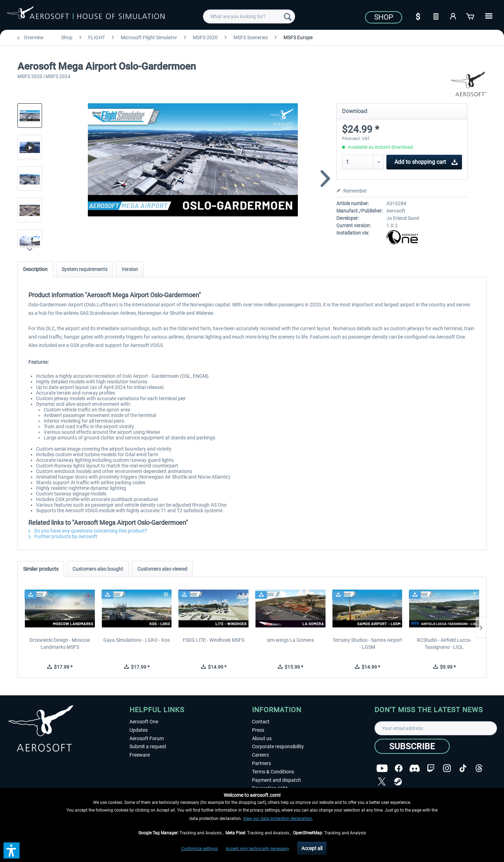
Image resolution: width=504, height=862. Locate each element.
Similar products (41, 569)
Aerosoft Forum (147, 738)
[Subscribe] (412, 746)
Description (35, 269)
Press (258, 730)
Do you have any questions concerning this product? (88, 531)
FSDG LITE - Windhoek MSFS (213, 640)
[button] (12, 850)
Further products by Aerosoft (63, 536)
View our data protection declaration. (278, 819)
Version (130, 269)
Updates (139, 730)
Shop (384, 17)
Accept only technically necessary (257, 849)
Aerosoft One (144, 722)
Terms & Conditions (273, 772)
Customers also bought (98, 569)
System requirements (85, 269)
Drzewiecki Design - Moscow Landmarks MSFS (60, 644)
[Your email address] (436, 728)
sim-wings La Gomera (290, 640)
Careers (260, 755)
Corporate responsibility (278, 746)
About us (262, 738)
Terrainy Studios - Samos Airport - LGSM (367, 644)
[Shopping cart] (471, 16)
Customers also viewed (162, 569)
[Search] (288, 16)
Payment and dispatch (276, 780)
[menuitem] (249, 16)
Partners (261, 763)
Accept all (312, 848)
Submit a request (148, 746)
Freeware (140, 755)
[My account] (453, 16)
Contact (261, 722)
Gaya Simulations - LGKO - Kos (136, 640)
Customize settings (199, 849)
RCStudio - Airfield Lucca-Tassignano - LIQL (444, 644)
